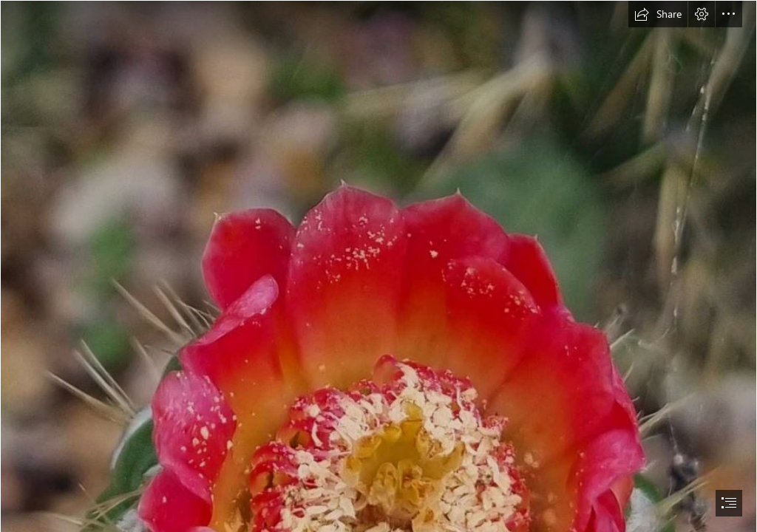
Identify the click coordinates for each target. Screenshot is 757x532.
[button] (658, 14)
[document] (378, 266)
